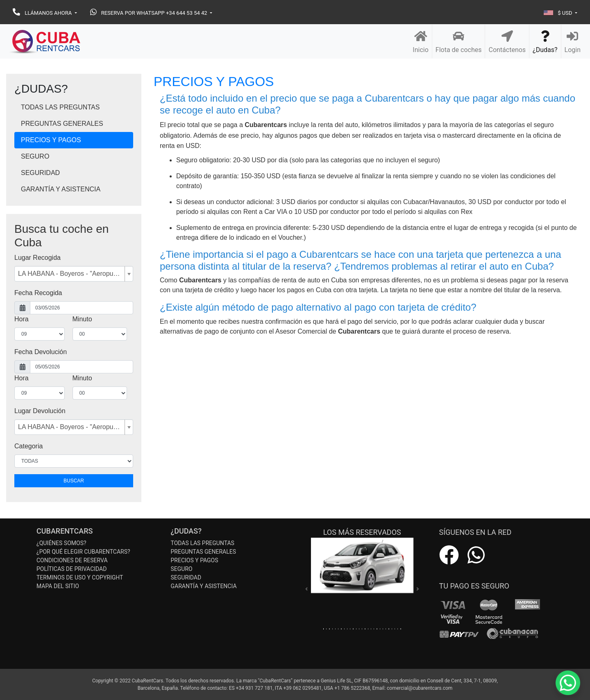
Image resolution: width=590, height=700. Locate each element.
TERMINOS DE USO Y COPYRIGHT (80, 577)
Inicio (420, 42)
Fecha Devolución (41, 352)
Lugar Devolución (40, 411)
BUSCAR (74, 481)
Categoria (28, 446)
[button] (306, 589)
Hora (22, 319)
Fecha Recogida (38, 293)
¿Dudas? (545, 42)
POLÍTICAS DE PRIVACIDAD (71, 569)
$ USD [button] (559, 13)
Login (573, 42)
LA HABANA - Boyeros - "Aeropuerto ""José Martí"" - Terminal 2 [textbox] (70, 274)
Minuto (82, 319)
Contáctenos (507, 42)
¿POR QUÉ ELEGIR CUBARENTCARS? (83, 552)
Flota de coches (459, 42)
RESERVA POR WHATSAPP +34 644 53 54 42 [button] (149, 13)
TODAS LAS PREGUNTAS (60, 107)
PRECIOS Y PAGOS (51, 140)
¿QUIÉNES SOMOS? (61, 543)
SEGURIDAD (40, 173)
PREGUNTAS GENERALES (62, 124)
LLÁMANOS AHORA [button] (43, 13)
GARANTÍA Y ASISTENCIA (61, 189)
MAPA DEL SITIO (58, 586)
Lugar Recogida (37, 258)
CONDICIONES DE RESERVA (72, 560)
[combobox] (74, 274)
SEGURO (35, 156)
